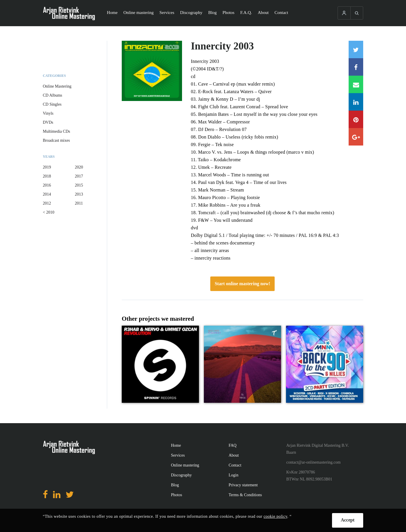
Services (167, 13)
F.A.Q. (246, 13)
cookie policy (275, 516)
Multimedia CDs (57, 131)
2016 (47, 185)
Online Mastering (57, 86)
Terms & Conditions (245, 495)
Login (233, 475)
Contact (281, 13)
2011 (79, 203)
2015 (79, 185)
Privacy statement (243, 485)
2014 (47, 194)
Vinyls (48, 113)
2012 (47, 203)
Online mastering (139, 13)
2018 (47, 176)
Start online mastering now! (242, 284)
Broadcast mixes (56, 140)
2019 (47, 167)
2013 (79, 194)
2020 (79, 167)
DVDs (48, 122)
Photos (228, 13)
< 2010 (48, 212)
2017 (79, 176)
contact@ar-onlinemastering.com (313, 462)
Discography (191, 13)
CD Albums (53, 95)
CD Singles (52, 104)
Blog (212, 13)
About (263, 13)
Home (112, 13)
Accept (348, 520)
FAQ (233, 445)
